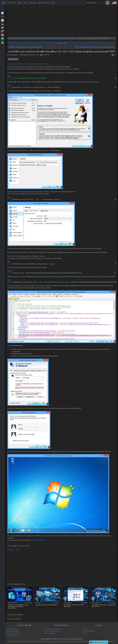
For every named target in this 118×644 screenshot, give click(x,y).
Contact (86, 633)
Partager (10, 550)
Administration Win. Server (55, 629)
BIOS (3, 16)
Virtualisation (3, 35)
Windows (3, 42)
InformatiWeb (9, 3)
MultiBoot (3, 24)
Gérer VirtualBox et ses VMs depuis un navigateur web (95, 47)
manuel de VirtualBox (38, 540)
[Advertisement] (62, 21)
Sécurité (3, 31)
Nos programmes (14, 631)
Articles (3, 13)
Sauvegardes (3, 28)
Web (3, 39)
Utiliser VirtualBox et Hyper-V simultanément (25, 47)
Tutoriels (33, 3)
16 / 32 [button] (62, 43)
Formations (23, 3)
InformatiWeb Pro (46, 3)
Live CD (3, 20)
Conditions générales (15, 633)
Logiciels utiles (13, 629)
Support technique (89, 631)
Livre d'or (86, 629)
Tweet (17, 550)
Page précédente (13, 59)
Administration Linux (53, 631)
